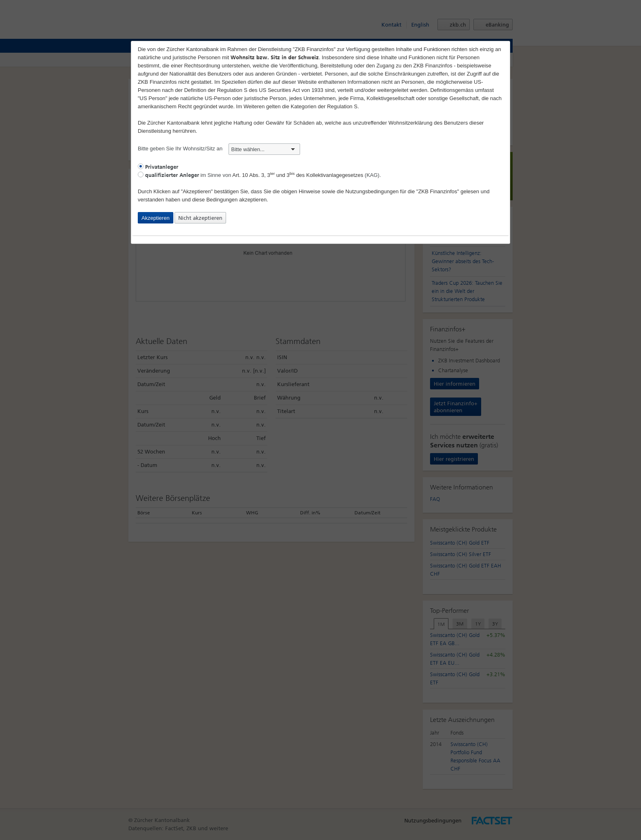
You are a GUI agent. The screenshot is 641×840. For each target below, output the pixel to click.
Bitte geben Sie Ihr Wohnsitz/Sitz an (219, 149)
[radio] (141, 166)
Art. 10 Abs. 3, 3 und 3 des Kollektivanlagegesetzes (298, 175)
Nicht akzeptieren (200, 218)
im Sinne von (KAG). (259, 175)
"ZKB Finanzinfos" (438, 191)
